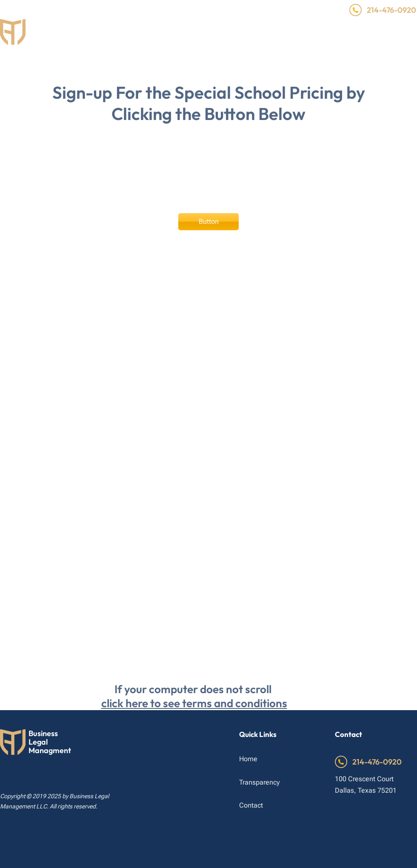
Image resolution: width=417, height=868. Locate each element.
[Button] (208, 222)
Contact (251, 805)
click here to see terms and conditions (194, 703)
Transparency (259, 782)
